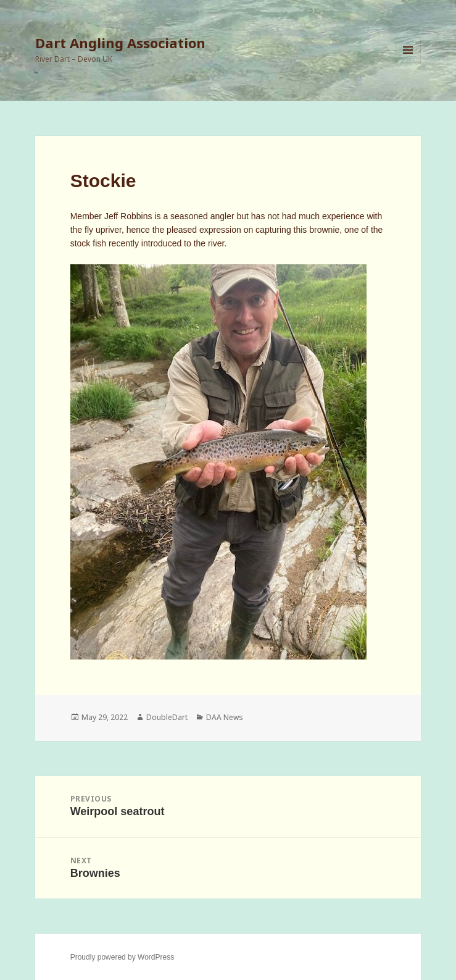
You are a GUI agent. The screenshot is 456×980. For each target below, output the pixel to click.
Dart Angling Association (120, 43)
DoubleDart (167, 717)
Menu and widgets (408, 63)
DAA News (225, 717)
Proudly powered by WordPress (122, 957)
